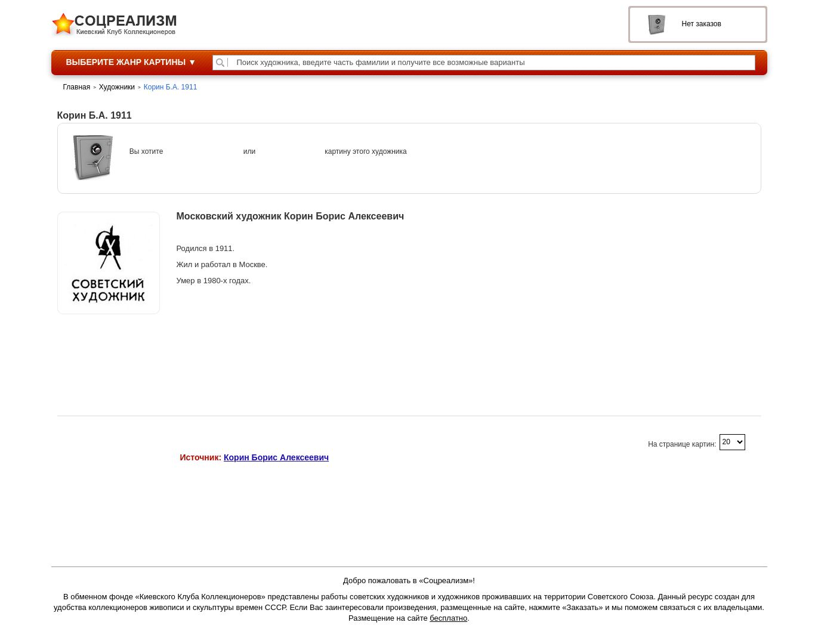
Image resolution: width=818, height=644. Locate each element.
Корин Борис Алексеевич (276, 457)
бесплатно (448, 618)
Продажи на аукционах (108, 345)
